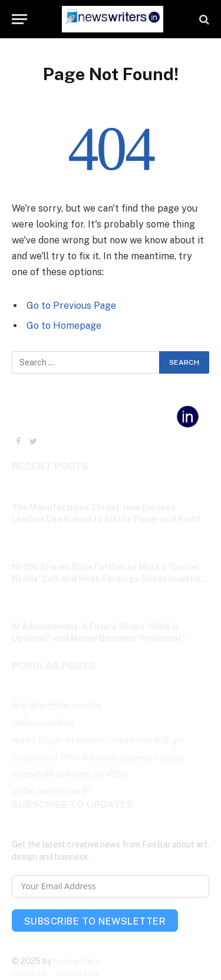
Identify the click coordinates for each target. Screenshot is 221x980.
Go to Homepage (64, 326)
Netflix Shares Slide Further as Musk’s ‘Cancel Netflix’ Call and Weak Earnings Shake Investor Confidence (107, 579)
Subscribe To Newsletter (95, 921)
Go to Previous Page (71, 306)
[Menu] (19, 19)
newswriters (76, 961)
